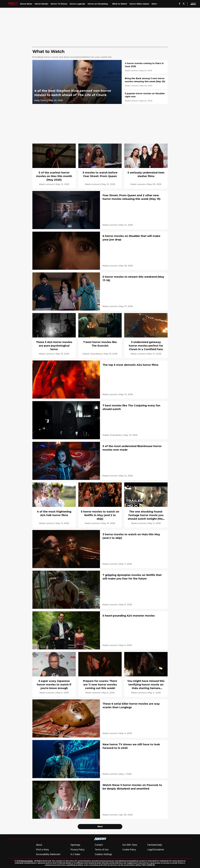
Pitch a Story (42, 850)
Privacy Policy (78, 850)
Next (100, 827)
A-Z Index (75, 854)
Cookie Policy (129, 850)
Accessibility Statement (48, 854)
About (39, 845)
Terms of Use (102, 850)
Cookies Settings (103, 854)
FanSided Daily (155, 845)
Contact (99, 845)
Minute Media (27, 861)
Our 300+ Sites (130, 845)
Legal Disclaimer (156, 850)
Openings (75, 845)
